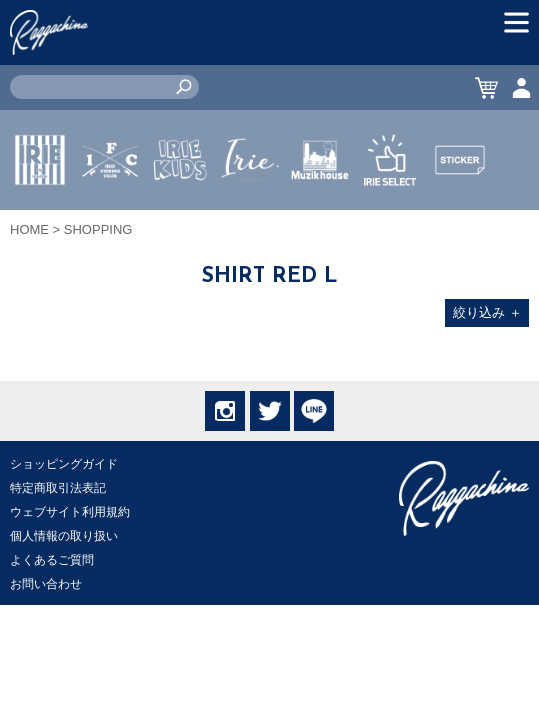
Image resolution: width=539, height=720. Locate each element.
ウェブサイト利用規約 (70, 512)
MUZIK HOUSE (320, 219)
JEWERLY (250, 207)
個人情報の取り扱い (64, 536)
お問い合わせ (46, 584)
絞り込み (487, 312)
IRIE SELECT (390, 219)
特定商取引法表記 (58, 488)
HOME (29, 229)
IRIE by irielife (40, 219)
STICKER (460, 207)
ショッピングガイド (64, 464)
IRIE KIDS (180, 219)
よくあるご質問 (52, 560)
